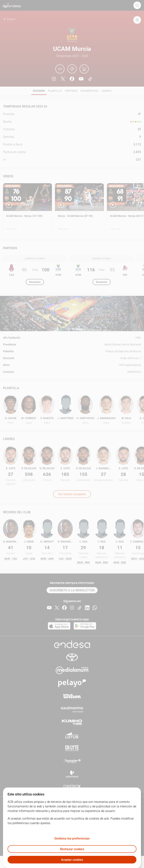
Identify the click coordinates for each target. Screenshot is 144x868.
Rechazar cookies (72, 849)
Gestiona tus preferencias (72, 838)
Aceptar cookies (72, 860)
